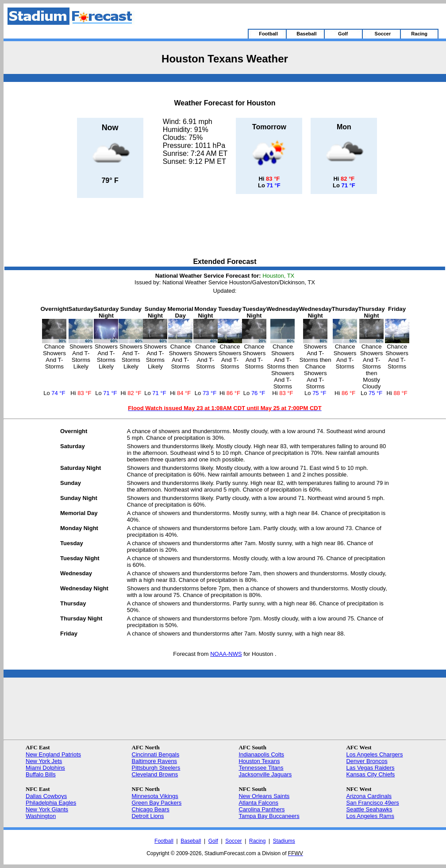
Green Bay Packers (157, 803)
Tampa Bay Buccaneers (269, 816)
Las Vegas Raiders (370, 768)
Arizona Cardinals (369, 796)
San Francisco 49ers (372, 803)
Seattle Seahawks (369, 809)
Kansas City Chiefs (370, 774)
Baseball (191, 841)
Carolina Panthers (261, 809)
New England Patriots (53, 754)
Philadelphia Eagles (51, 803)
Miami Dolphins (45, 768)
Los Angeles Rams (370, 816)
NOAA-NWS (226, 654)
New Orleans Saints (264, 796)
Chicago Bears (151, 809)
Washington (41, 816)
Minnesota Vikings (155, 796)
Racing (257, 841)
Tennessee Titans (261, 768)
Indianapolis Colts (261, 754)
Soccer (233, 841)
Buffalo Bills (41, 774)
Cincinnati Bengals (156, 754)
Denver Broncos (367, 761)
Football (164, 841)
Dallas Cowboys (46, 796)
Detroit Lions (148, 816)
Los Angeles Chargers (374, 754)
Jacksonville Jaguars (265, 774)
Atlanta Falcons (258, 803)
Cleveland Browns (155, 774)
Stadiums (284, 841)
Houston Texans (259, 761)
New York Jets (44, 761)
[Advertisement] (225, 229)
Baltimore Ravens (155, 761)
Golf (213, 841)
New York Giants (47, 809)
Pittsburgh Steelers (156, 768)
